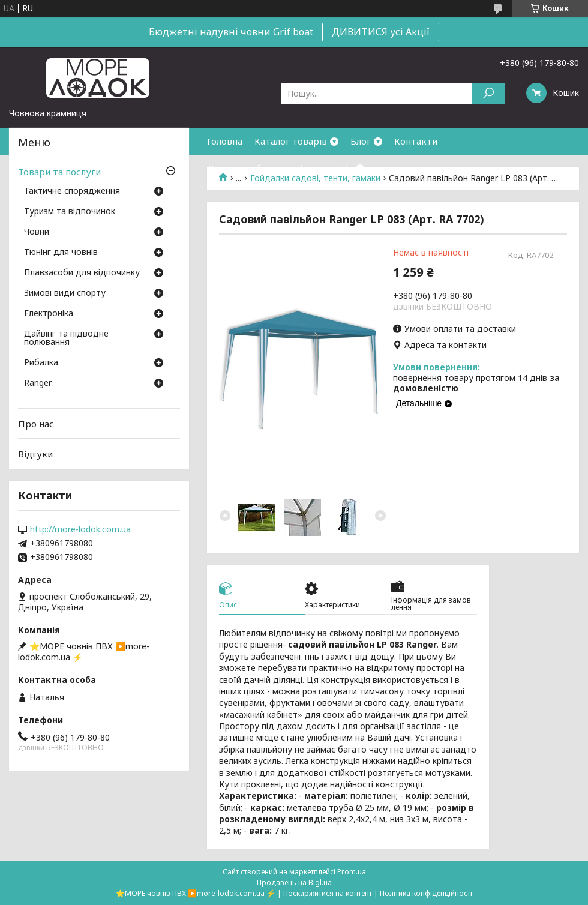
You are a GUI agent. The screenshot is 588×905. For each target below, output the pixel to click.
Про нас (36, 424)
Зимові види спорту (65, 293)
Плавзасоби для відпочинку (82, 273)
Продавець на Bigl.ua (294, 882)
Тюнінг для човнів (61, 253)
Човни (37, 232)
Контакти (416, 141)
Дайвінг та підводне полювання (66, 338)
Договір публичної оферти (267, 168)
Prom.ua (352, 872)
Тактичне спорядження (72, 191)
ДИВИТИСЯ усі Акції (381, 32)
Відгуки (35, 454)
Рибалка (41, 363)
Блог (361, 141)
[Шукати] (488, 93)
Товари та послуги (59, 172)
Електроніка (49, 314)
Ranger (38, 383)
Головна (225, 141)
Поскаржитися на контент (328, 893)
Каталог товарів (291, 141)
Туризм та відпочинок (70, 212)
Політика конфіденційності (426, 893)
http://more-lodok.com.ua (80, 529)
